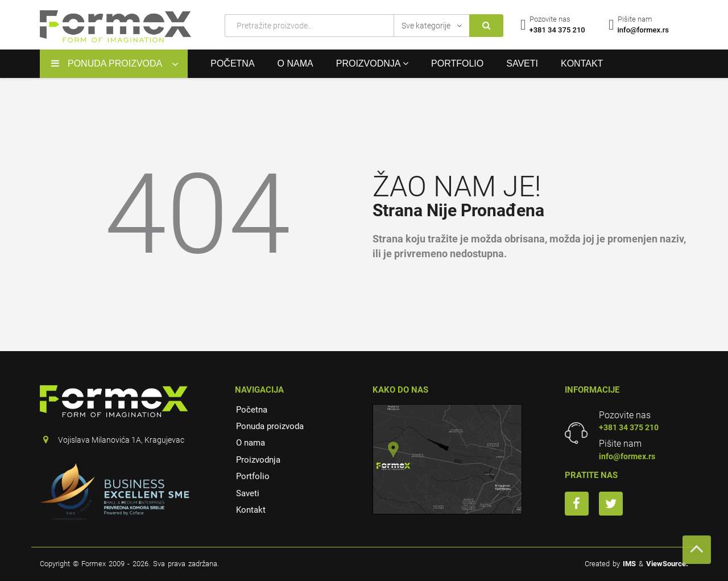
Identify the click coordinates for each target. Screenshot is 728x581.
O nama (295, 63)
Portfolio (457, 63)
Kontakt (582, 63)
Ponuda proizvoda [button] (107, 63)
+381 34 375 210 (629, 427)
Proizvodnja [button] (372, 63)
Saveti (522, 63)
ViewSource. (667, 564)
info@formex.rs (627, 456)
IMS (629, 564)
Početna (232, 63)
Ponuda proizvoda (270, 426)
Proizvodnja (258, 460)
